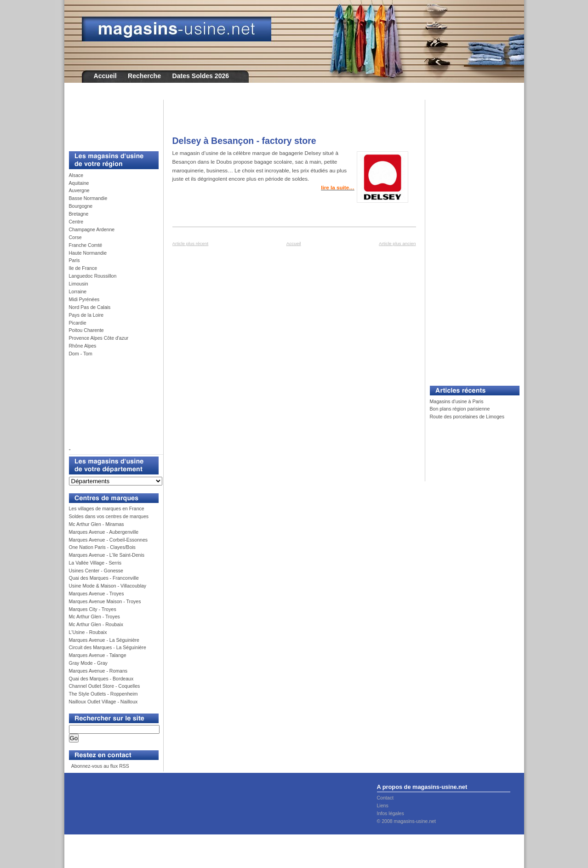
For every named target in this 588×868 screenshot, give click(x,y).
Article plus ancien (397, 243)
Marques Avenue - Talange (98, 655)
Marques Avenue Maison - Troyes (105, 601)
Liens (383, 805)
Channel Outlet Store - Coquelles (105, 686)
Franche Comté (86, 245)
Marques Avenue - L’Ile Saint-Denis (107, 555)
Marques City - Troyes (93, 609)
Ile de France (83, 268)
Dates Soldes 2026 (200, 76)
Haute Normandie (88, 253)
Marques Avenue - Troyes (97, 594)
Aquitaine (79, 183)
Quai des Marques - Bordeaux (101, 679)
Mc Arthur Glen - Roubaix (96, 624)
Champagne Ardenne (92, 229)
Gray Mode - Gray (88, 663)
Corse (75, 237)
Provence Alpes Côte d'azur (99, 338)
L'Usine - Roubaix (88, 632)
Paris (74, 260)
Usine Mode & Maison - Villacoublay (108, 586)
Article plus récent (191, 243)
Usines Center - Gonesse (96, 571)
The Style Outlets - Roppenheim (103, 694)
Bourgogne (81, 206)
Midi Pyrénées (84, 299)
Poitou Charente (86, 330)
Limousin (79, 284)
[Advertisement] (110, 120)
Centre (76, 222)
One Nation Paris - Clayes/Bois (102, 547)
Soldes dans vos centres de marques (109, 516)
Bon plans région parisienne (460, 409)
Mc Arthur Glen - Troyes (94, 617)
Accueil (105, 76)
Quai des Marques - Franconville (104, 578)
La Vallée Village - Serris (95, 563)
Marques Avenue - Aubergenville (104, 532)
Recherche (144, 76)
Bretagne (79, 214)
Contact (385, 798)
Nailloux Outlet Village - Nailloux (103, 702)
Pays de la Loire (86, 315)
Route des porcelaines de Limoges (467, 417)
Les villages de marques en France (107, 508)
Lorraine (78, 291)
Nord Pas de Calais (90, 307)
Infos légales (391, 813)
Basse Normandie (88, 198)
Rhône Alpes (83, 346)
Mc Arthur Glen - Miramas (97, 524)
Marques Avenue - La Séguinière (104, 640)
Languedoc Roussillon (93, 276)
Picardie (78, 323)
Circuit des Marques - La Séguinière (108, 647)
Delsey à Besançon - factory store (244, 141)
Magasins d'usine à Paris (457, 401)
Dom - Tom (81, 354)
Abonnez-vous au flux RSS (99, 766)
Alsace (76, 175)
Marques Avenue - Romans (98, 671)
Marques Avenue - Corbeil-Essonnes (108, 540)
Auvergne (79, 190)
